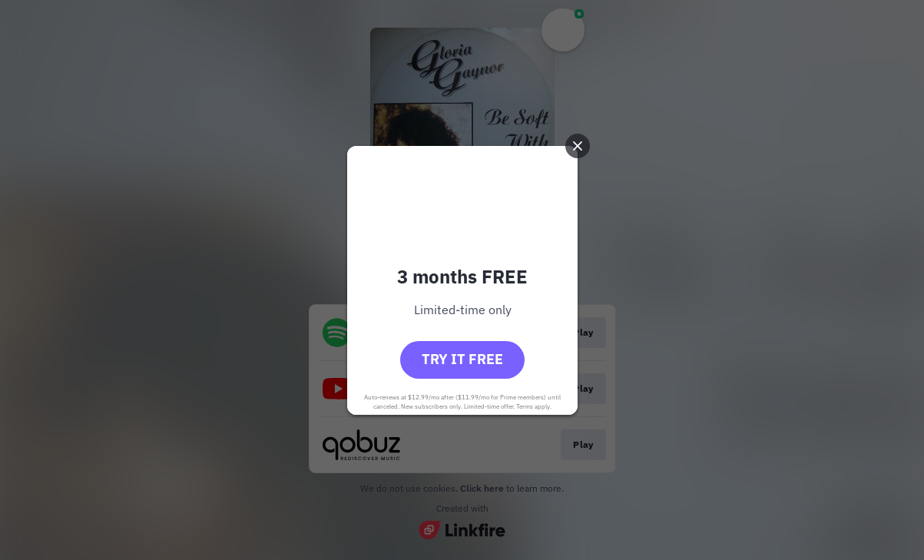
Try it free (462, 359)
